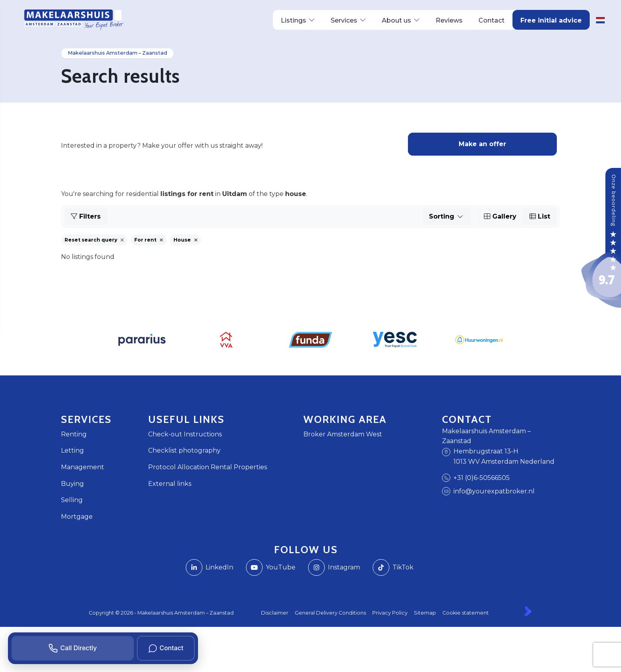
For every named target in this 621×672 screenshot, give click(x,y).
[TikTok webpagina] (393, 567)
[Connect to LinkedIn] (210, 567)
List (540, 216)
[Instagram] (334, 567)
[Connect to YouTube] (271, 567)
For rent (149, 240)
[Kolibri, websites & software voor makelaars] (528, 611)
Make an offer (482, 144)
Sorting (447, 216)
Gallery (500, 216)
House (186, 240)
